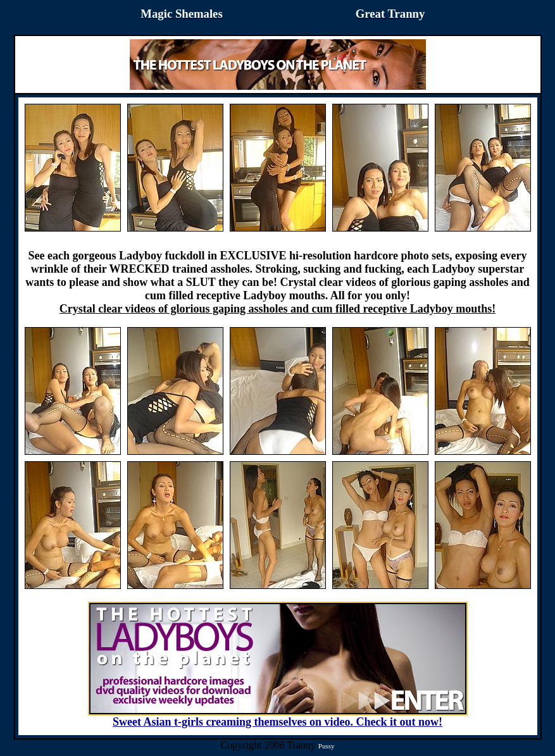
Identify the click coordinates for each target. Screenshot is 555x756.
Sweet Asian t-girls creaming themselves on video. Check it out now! (278, 717)
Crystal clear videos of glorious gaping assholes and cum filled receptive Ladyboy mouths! (277, 309)
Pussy (327, 746)
